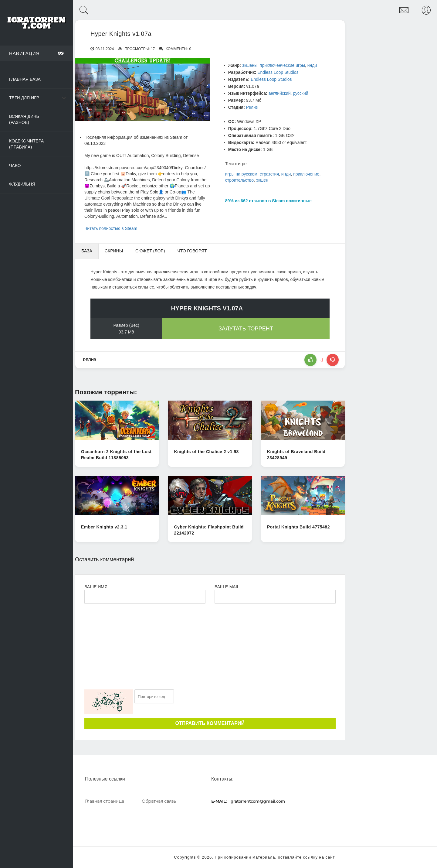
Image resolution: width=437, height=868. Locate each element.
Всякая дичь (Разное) (24, 119)
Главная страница (105, 801)
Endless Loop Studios (278, 72)
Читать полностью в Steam (111, 228)
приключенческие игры (282, 65)
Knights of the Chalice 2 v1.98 (206, 452)
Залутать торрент (246, 329)
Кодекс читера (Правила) (26, 144)
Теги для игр (24, 98)
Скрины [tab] (114, 251)
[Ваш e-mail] (275, 597)
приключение (306, 174)
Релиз (252, 107)
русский (300, 93)
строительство (239, 180)
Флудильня (22, 184)
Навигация (36, 53)
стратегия (269, 174)
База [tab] (87, 251)
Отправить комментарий (210, 723)
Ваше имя (96, 587)
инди (312, 65)
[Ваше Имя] (145, 597)
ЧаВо (15, 166)
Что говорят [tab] (192, 251)
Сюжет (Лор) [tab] (150, 251)
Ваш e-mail (227, 587)
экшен (262, 180)
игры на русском (241, 174)
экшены (250, 65)
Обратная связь (159, 801)
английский (280, 93)
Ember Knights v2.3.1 (104, 527)
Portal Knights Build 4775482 (298, 527)
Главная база (25, 79)
